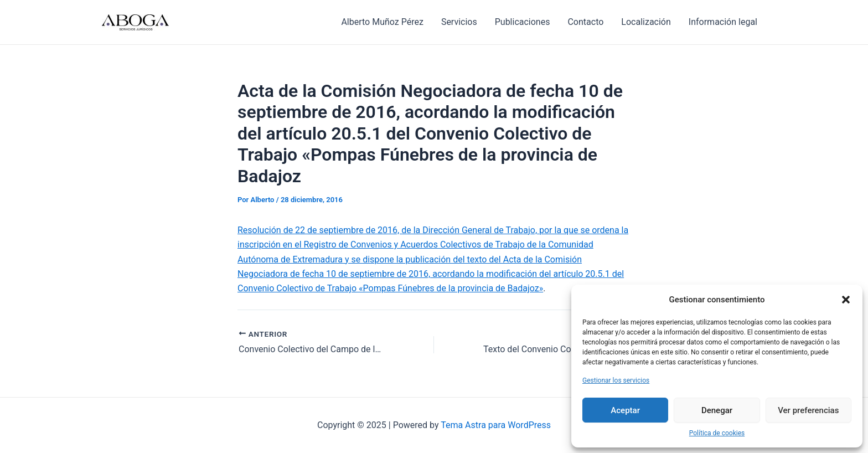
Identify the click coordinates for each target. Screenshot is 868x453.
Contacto (585, 22)
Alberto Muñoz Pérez (382, 22)
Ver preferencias (808, 410)
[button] (846, 300)
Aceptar (625, 410)
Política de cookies (717, 433)
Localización (646, 22)
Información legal (723, 22)
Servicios (459, 22)
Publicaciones (523, 22)
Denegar (717, 410)
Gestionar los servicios (616, 380)
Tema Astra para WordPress (496, 425)
